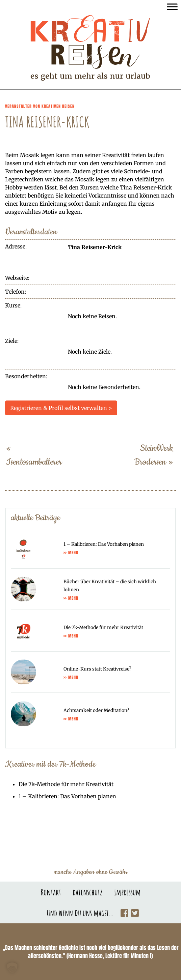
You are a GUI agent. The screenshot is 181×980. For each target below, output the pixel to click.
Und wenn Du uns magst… (80, 913)
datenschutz (88, 892)
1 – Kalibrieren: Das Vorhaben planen (67, 796)
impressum (127, 892)
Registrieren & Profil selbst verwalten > (61, 408)
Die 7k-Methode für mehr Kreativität (66, 784)
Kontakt (51, 892)
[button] (12, 968)
